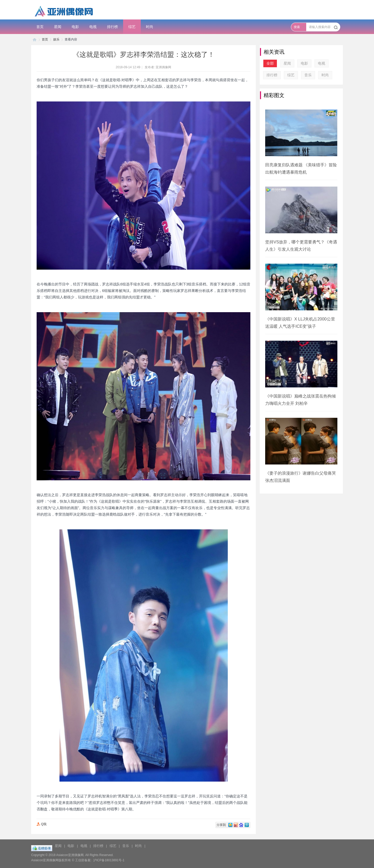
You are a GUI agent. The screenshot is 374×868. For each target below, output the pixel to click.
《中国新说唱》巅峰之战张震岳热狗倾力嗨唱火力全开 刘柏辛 (300, 400)
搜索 (297, 27)
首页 (40, 27)
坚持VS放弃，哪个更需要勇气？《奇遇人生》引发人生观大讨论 (301, 246)
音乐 (308, 75)
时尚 (150, 27)
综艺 (132, 27)
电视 (93, 27)
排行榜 (112, 27)
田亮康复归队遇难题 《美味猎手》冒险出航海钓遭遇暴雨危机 (301, 169)
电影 (75, 27)
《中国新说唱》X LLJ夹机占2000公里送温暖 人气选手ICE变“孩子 (300, 323)
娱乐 (56, 39)
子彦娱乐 (35, 40)
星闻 (58, 27)
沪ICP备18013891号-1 (109, 860)
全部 (270, 63)
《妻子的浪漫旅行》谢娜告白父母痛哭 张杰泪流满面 (300, 477)
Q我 (42, 824)
